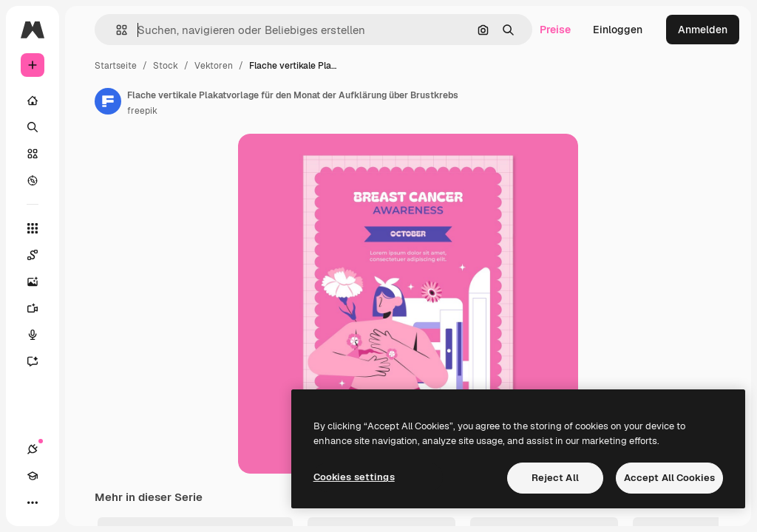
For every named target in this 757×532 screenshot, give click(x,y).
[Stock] (33, 154)
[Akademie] (33, 476)
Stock (166, 66)
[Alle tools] (33, 228)
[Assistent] (40, 361)
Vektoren (214, 66)
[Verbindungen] (33, 449)
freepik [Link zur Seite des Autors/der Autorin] (142, 111)
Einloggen (618, 30)
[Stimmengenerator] (40, 335)
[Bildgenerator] (40, 282)
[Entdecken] (33, 180)
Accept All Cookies (669, 478)
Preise (555, 30)
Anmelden (703, 30)
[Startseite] (33, 100)
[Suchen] (33, 127)
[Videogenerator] (40, 308)
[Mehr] (33, 502)
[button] (116, 30)
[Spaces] (40, 255)
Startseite (116, 66)
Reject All (555, 478)
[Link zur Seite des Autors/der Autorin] (108, 101)
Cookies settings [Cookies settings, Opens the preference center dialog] (354, 477)
